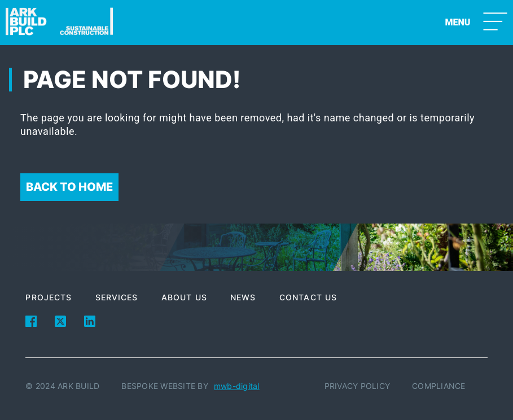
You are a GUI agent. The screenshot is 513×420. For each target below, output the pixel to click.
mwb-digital (237, 386)
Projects (49, 297)
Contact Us (308, 297)
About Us (184, 297)
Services (117, 297)
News (243, 297)
